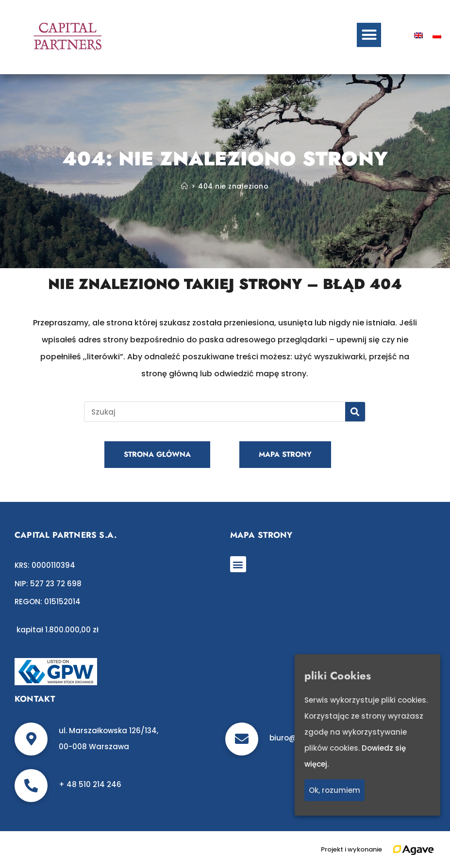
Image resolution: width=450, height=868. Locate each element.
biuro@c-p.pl (294, 738)
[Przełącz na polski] (437, 35)
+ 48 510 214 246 (90, 784)
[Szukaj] (355, 412)
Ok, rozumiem (334, 791)
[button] (369, 35)
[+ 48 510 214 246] (31, 786)
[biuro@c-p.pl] (242, 739)
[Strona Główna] (185, 186)
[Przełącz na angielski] (418, 35)
